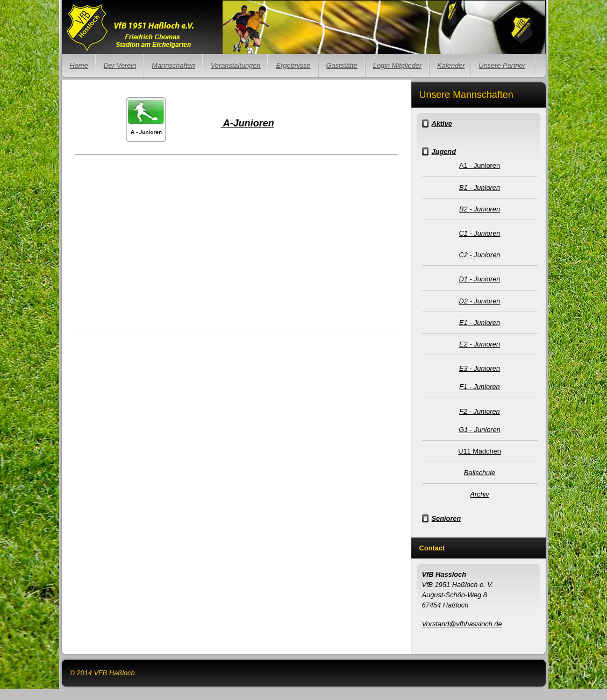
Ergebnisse (293, 65)
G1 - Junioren (480, 430)
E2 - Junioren (480, 344)
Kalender (451, 65)
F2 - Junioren (479, 411)
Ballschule (480, 473)
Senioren (447, 518)
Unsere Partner (502, 65)
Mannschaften (173, 65)
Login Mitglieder (397, 65)
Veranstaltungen (236, 65)
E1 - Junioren (480, 323)
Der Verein (120, 65)
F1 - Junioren (479, 387)
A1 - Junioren (480, 165)
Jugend (444, 151)
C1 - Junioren (480, 233)
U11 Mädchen (480, 451)
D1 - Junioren (480, 279)
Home (79, 65)
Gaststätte (342, 65)
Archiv (480, 494)
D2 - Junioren (480, 301)
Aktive (442, 123)
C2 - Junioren (480, 255)
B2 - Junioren (480, 209)
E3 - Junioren (480, 368)
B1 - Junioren (480, 188)
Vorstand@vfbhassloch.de (462, 624)
